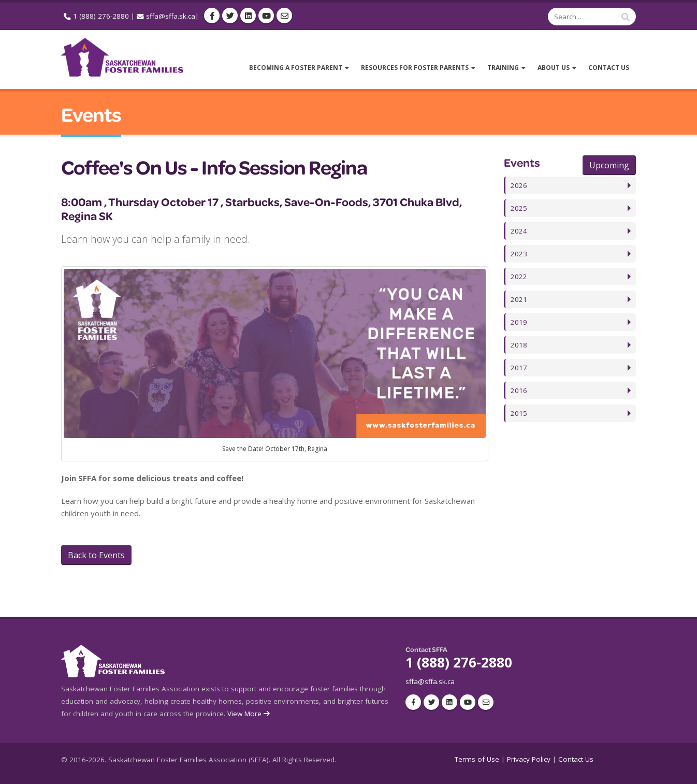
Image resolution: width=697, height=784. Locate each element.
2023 (519, 254)
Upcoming (609, 165)
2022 (519, 277)
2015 (519, 413)
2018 (519, 345)
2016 (519, 390)
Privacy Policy (529, 759)
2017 (519, 368)
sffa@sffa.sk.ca (171, 16)
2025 (519, 208)
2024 (519, 231)
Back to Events (96, 555)
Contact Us (576, 759)
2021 (519, 299)
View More (249, 714)
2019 (519, 322)
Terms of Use (477, 759)
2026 (519, 185)
